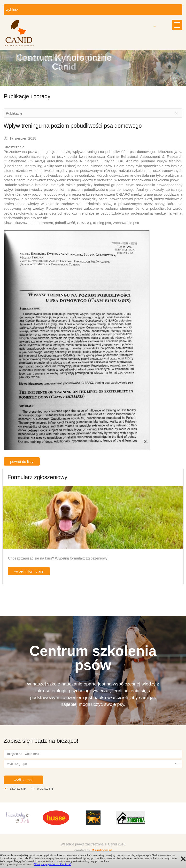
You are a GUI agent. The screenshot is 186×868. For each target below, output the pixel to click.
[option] (93, 68)
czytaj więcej (64, 76)
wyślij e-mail (24, 780)
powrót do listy (22, 462)
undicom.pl (103, 850)
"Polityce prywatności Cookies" (53, 864)
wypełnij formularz (29, 571)
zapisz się (18, 788)
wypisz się (45, 788)
